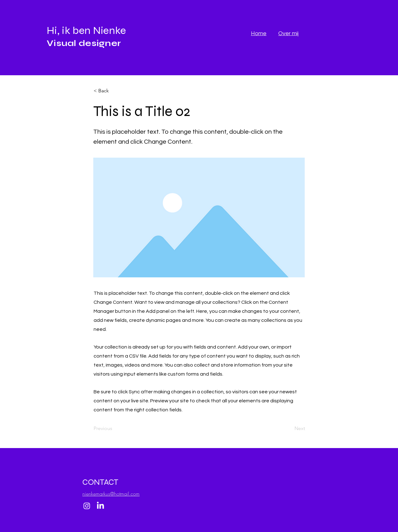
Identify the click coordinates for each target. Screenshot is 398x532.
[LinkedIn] (100, 506)
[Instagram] (87, 506)
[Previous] (114, 429)
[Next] (289, 429)
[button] (114, 91)
